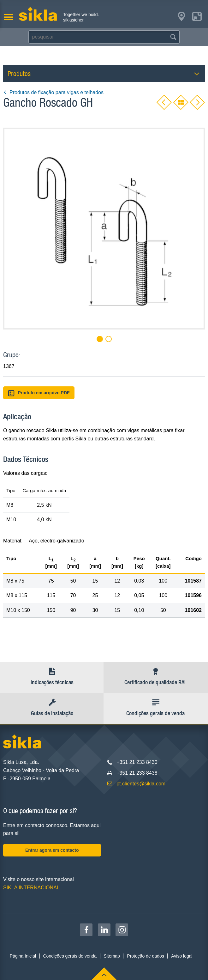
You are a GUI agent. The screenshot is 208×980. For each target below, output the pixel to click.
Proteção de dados (146, 956)
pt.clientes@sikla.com (141, 784)
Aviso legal (182, 956)
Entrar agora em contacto (52, 850)
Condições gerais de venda (70, 956)
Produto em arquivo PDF (39, 393)
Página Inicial (23, 956)
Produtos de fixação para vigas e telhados (53, 92)
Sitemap (112, 956)
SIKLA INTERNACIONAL (31, 888)
